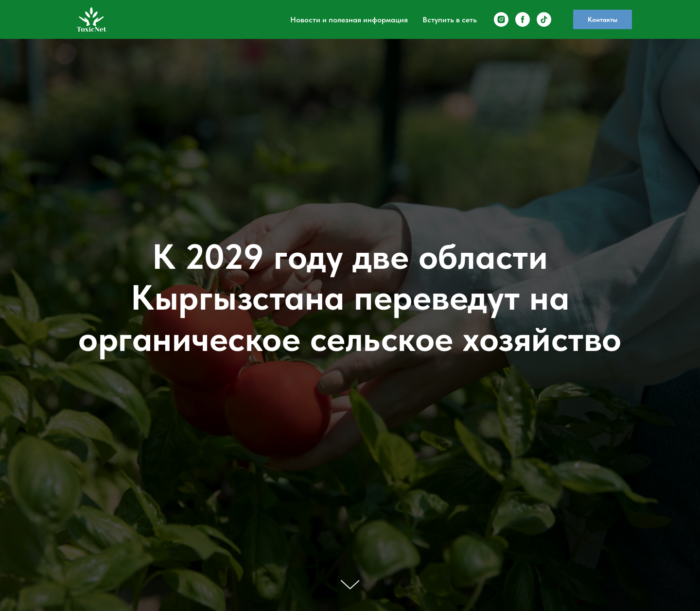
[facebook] (523, 19)
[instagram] (501, 19)
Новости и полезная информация (349, 20)
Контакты (603, 19)
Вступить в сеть (450, 20)
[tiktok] (544, 19)
